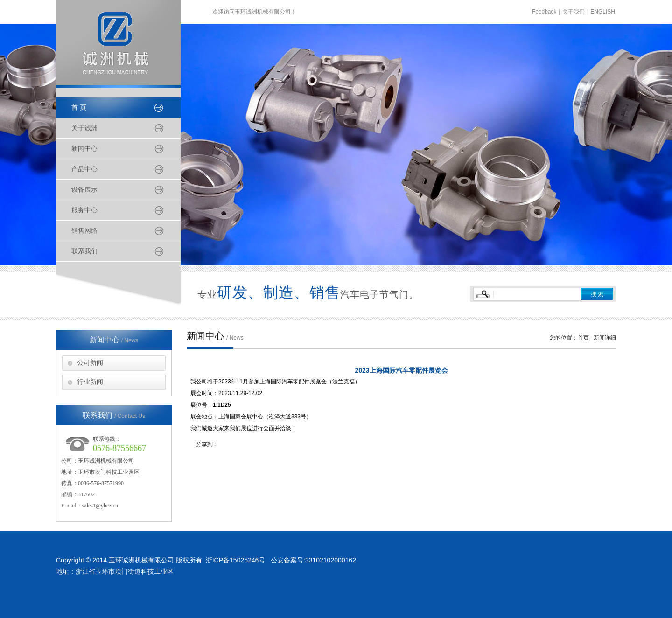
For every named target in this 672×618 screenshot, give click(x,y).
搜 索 (597, 294)
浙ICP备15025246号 (235, 560)
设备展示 (84, 190)
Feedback (544, 12)
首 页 (79, 108)
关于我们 (574, 12)
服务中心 (84, 210)
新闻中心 (84, 149)
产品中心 (84, 169)
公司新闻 (90, 363)
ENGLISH (603, 12)
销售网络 (84, 231)
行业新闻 (90, 382)
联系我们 (84, 251)
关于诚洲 (84, 128)
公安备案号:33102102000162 (313, 560)
